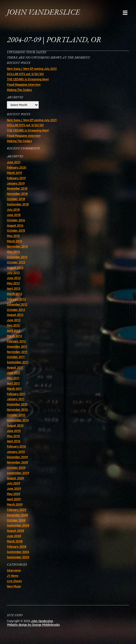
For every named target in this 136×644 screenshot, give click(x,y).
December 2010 (17, 404)
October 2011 (16, 357)
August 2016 (15, 225)
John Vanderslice (43, 13)
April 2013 (14, 288)
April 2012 (14, 331)
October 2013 (16, 262)
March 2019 (14, 173)
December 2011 (17, 347)
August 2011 (15, 367)
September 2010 (18, 420)
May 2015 (13, 236)
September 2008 (18, 525)
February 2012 (16, 341)
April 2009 (14, 499)
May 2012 (13, 325)
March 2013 (14, 294)
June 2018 (14, 215)
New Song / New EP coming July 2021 (32, 69)
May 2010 (13, 436)
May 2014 (13, 252)
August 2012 (15, 315)
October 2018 (16, 199)
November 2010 (17, 410)
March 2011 (14, 389)
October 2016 (16, 220)
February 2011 (16, 394)
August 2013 (15, 268)
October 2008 (16, 520)
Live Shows (14, 581)
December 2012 (17, 304)
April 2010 (14, 441)
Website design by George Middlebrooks (33, 625)
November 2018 (17, 194)
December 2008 (17, 515)
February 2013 (16, 299)
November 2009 (17, 462)
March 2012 (14, 336)
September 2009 (18, 473)
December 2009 (17, 457)
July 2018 (13, 210)
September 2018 (18, 204)
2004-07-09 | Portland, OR (54, 40)
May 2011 (13, 378)
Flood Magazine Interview (24, 85)
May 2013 (13, 283)
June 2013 (14, 278)
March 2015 (14, 241)
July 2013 (13, 273)
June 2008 (14, 536)
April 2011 (13, 383)
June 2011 (14, 373)
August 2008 (15, 531)
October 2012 (16, 310)
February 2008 (17, 547)
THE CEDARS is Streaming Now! (28, 79)
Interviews (14, 570)
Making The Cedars (19, 90)
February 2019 (16, 178)
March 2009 (15, 504)
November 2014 (17, 246)
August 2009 (15, 478)
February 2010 (16, 446)
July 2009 (14, 483)
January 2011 (16, 399)
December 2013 (17, 257)
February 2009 (17, 510)
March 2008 (15, 541)
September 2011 (18, 362)
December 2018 (17, 188)
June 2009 (14, 488)
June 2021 (14, 162)
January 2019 (16, 183)
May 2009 (14, 494)
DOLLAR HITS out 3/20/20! (25, 74)
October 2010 (16, 415)
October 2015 (16, 230)
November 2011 (17, 352)
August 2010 (15, 425)
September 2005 (18, 557)
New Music (14, 586)
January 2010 (16, 452)
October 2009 (16, 468)
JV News (13, 576)
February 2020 (17, 167)
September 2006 (18, 552)
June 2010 (14, 431)
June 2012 (14, 320)
